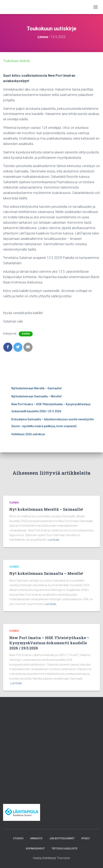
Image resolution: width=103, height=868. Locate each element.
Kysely (86, 838)
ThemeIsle (63, 858)
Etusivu (18, 838)
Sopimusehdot (35, 849)
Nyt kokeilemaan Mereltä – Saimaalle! (37, 388)
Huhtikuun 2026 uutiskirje (28, 434)
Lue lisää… (54, 540)
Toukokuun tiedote (16, 61)
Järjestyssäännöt (62, 838)
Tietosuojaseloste (65, 849)
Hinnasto (36, 838)
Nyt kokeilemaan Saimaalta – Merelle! (37, 396)
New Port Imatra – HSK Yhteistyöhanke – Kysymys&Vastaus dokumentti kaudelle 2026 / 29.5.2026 (49, 643)
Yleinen (26, 334)
